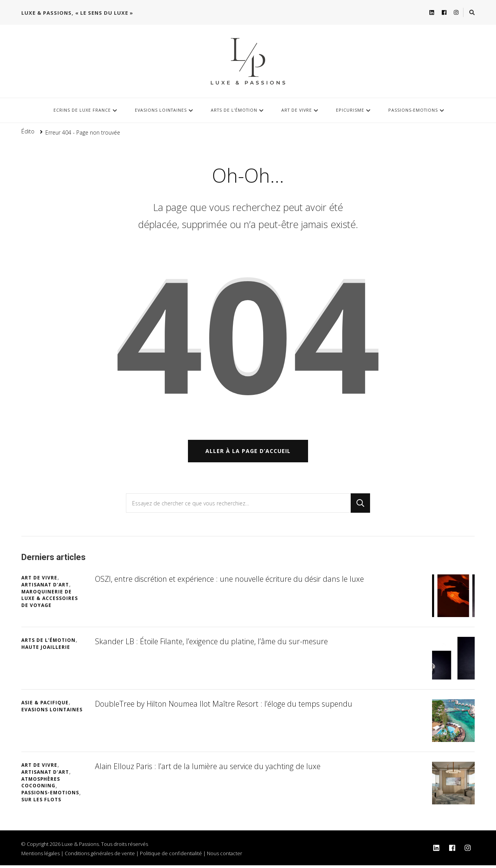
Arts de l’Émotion (234, 110)
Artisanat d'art (45, 587)
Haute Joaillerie (46, 650)
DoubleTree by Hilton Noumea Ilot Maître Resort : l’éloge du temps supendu (227, 706)
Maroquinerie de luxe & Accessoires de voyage (50, 601)
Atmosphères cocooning (41, 785)
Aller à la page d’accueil (248, 454)
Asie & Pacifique (45, 705)
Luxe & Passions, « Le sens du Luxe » (77, 13)
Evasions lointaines (161, 110)
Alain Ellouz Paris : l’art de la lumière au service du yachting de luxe (211, 769)
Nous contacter (225, 856)
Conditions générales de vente (100, 856)
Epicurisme (350, 110)
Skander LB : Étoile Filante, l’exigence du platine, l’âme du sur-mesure (215, 644)
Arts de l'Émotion (48, 643)
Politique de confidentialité (171, 856)
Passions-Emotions (413, 110)
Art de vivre (297, 110)
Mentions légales (40, 856)
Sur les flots (41, 802)
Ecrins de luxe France (82, 110)
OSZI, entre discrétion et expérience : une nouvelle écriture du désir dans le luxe (234, 582)
